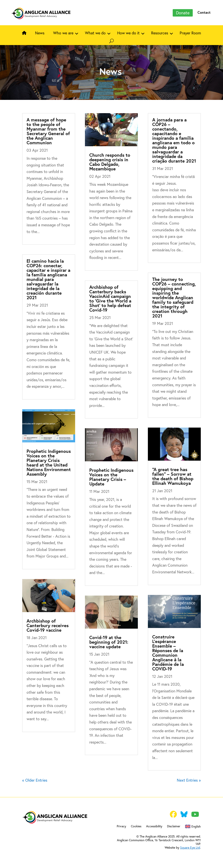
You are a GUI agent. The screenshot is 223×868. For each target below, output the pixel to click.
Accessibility (154, 826)
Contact (204, 12)
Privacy (121, 826)
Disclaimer (174, 826)
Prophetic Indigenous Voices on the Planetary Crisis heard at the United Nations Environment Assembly (49, 463)
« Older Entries (35, 780)
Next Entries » (189, 780)
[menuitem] (193, 827)
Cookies (136, 826)
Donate (183, 13)
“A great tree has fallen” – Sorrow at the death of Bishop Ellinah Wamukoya (173, 476)
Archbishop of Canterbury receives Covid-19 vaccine (48, 625)
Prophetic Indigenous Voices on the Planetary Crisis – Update (111, 477)
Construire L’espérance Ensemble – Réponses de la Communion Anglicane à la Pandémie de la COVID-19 (168, 653)
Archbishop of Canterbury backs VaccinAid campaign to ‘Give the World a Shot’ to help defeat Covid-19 (110, 298)
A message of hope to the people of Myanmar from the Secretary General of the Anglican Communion (48, 131)
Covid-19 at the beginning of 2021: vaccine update (109, 642)
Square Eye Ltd (190, 848)
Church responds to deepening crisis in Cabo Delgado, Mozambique (110, 162)
